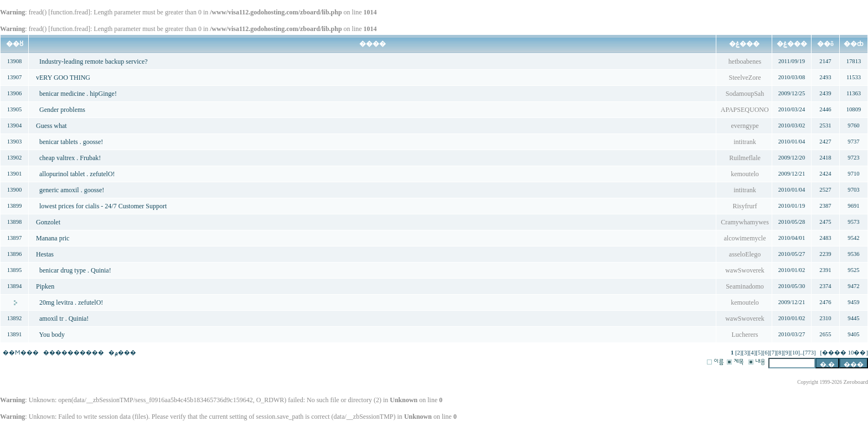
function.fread (69, 12)
